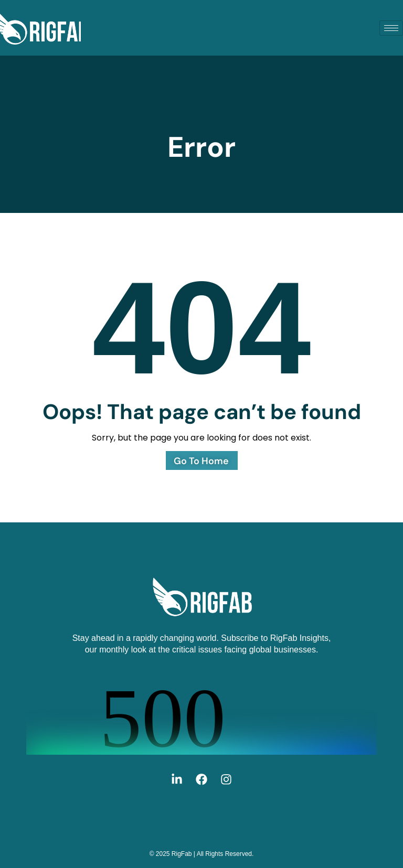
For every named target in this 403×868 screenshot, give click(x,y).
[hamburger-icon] (391, 28)
